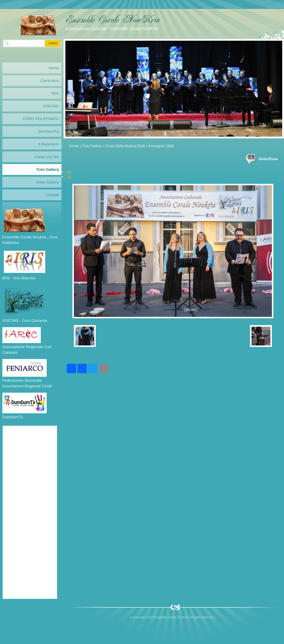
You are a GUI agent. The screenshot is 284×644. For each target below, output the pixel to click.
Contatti (52, 195)
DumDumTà (48, 131)
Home (74, 146)
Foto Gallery (92, 146)
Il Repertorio (49, 144)
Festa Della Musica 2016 (125, 146)
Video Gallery (48, 182)
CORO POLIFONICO (41, 119)
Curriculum (50, 81)
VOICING (51, 106)
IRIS (55, 93)
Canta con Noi (47, 157)
